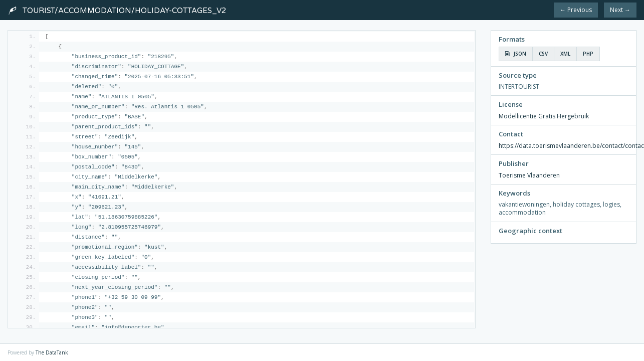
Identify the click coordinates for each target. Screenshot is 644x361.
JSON (516, 54)
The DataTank (52, 352)
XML (565, 54)
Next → (620, 10)
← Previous (576, 10)
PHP (588, 54)
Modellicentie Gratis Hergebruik (544, 116)
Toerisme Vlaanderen (529, 175)
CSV (543, 54)
